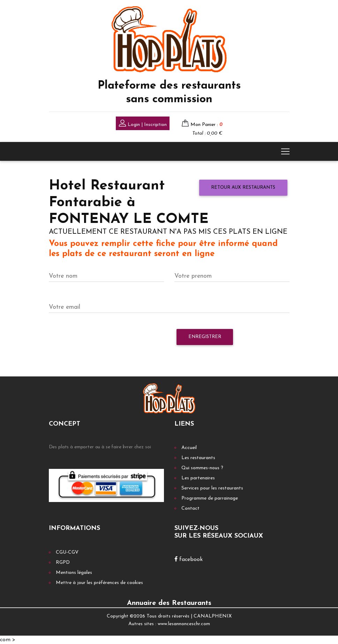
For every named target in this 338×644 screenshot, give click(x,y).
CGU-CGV (67, 552)
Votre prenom (193, 276)
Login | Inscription (143, 124)
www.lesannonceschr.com (184, 624)
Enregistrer (205, 337)
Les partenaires (198, 478)
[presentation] (102, 340)
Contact (190, 508)
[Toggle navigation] (285, 151)
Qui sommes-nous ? (202, 468)
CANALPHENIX (213, 616)
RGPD (63, 563)
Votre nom (63, 276)
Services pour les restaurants (212, 488)
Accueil (189, 448)
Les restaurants (198, 458)
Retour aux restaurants (243, 188)
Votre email (65, 307)
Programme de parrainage (210, 498)
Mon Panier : (206, 125)
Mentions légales (74, 573)
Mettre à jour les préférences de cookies (99, 583)
